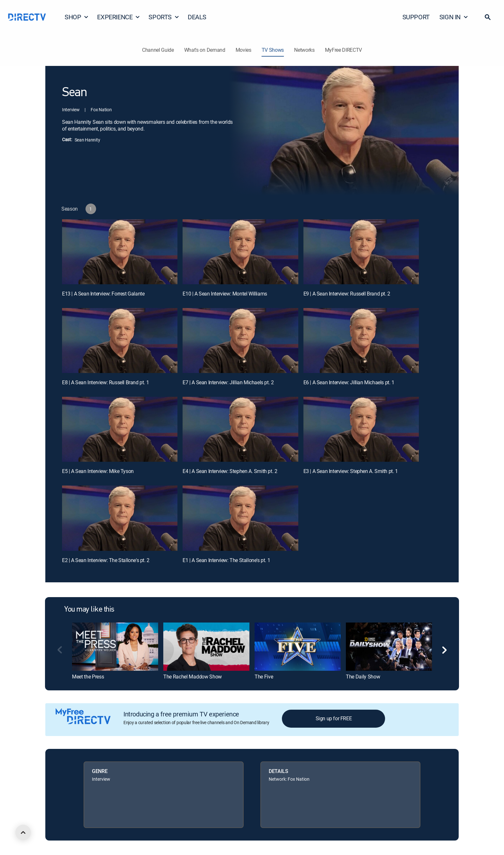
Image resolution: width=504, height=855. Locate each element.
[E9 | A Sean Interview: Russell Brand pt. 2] (361, 252)
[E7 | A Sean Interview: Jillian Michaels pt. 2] (240, 341)
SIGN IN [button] (454, 17)
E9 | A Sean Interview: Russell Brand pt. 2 (347, 294)
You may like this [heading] (89, 610)
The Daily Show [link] (363, 677)
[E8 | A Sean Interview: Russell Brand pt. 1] (120, 341)
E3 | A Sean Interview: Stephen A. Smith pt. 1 (351, 471)
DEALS (197, 17)
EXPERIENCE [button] (119, 17)
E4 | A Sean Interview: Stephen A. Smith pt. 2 (230, 471)
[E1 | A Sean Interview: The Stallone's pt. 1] (240, 518)
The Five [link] (264, 677)
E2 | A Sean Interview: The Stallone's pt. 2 (106, 560)
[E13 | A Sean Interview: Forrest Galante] (120, 252)
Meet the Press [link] (88, 677)
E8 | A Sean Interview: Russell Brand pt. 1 (105, 382)
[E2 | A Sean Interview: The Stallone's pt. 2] (120, 518)
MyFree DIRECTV (344, 50)
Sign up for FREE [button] (334, 718)
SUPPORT (416, 17)
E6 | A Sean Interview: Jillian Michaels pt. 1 (349, 382)
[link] (115, 647)
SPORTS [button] (164, 17)
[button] (488, 17)
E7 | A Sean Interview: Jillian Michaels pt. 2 (228, 382)
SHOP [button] (77, 17)
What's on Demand (205, 50)
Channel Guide (158, 50)
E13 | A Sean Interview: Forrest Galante (103, 294)
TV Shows (273, 50)
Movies (243, 50)
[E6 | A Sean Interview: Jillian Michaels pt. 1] (361, 341)
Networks (304, 50)
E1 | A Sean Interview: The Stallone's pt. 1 (226, 560)
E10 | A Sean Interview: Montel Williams (225, 294)
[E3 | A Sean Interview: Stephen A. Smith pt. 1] (361, 429)
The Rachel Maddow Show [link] (193, 677)
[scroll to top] (23, 832)
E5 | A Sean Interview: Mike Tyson (98, 471)
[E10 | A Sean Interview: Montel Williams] (240, 252)
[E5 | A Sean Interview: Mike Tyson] (120, 429)
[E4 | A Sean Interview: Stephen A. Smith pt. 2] (240, 429)
